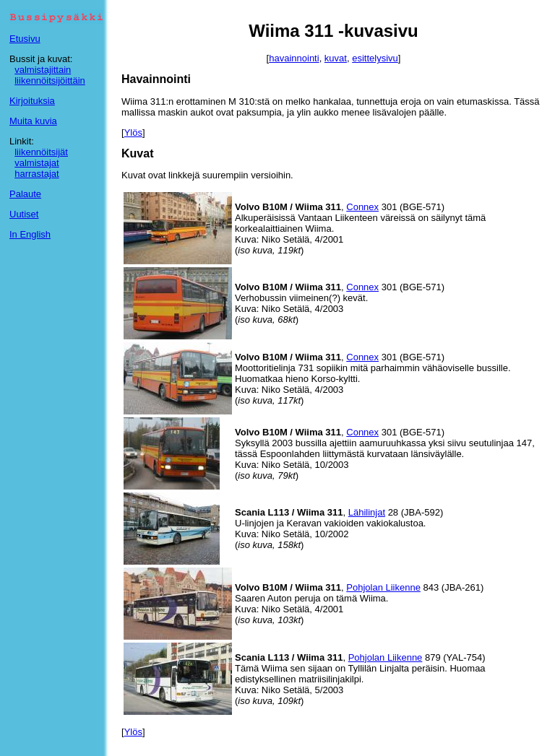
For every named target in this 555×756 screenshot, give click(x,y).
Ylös (133, 132)
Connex (362, 207)
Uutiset (24, 214)
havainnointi (294, 58)
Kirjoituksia (32, 101)
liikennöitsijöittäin (50, 81)
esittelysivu (375, 58)
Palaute (25, 194)
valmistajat (36, 163)
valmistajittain (43, 70)
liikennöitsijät (41, 152)
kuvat (336, 58)
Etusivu (25, 39)
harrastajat (36, 174)
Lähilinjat (367, 512)
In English (30, 234)
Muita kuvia (33, 121)
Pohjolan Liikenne (383, 587)
